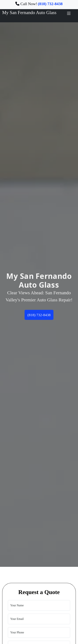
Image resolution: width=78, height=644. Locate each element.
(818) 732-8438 (39, 316)
